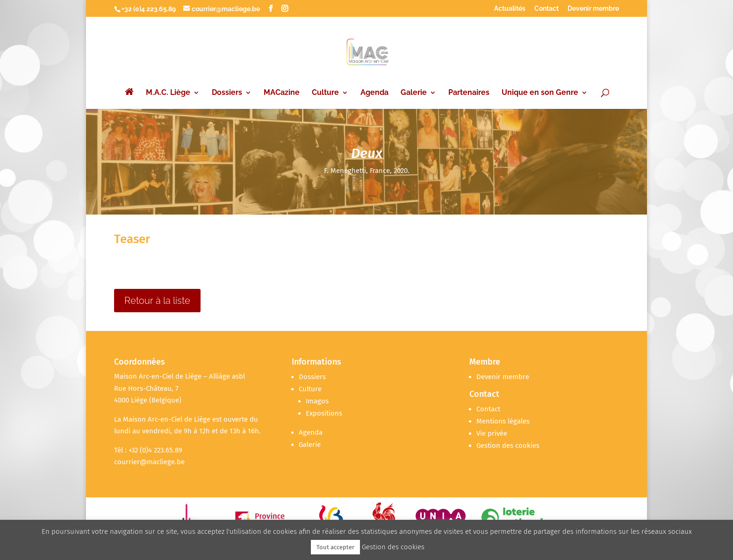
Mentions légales (503, 421)
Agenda (374, 93)
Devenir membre (593, 9)
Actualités (510, 9)
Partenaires (469, 93)
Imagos (317, 401)
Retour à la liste (157, 301)
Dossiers (227, 93)
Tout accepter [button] (335, 547)
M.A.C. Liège (168, 93)
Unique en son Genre (540, 93)
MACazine (282, 93)
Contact (546, 9)
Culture (325, 93)
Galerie (414, 93)
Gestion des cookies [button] (508, 445)
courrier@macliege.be (149, 462)
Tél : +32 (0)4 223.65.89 (148, 450)
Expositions (324, 413)
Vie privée (492, 433)
